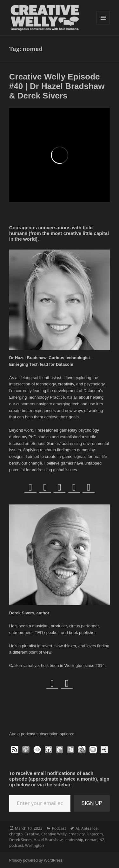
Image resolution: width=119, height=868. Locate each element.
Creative (32, 834)
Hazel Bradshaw (48, 840)
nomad (91, 840)
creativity (77, 834)
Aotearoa (89, 828)
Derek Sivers (20, 840)
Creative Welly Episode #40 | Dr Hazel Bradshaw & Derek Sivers (57, 86)
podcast (16, 845)
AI (77, 828)
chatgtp (16, 834)
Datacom (95, 834)
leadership (74, 840)
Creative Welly (54, 834)
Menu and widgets (103, 24)
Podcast (59, 828)
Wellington (34, 845)
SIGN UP (92, 803)
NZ (102, 840)
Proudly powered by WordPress (36, 860)
